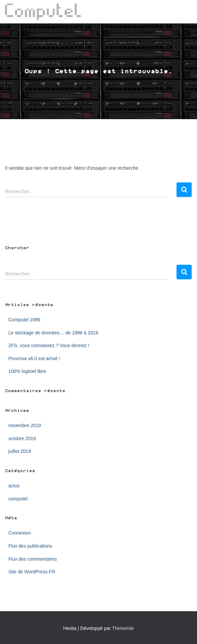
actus (14, 486)
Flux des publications (30, 546)
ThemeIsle (123, 628)
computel (18, 499)
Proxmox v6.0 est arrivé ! (34, 358)
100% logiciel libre (27, 371)
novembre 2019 (25, 425)
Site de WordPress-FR (32, 572)
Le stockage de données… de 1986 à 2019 (53, 333)
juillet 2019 (20, 451)
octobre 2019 (22, 438)
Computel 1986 (24, 320)
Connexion (20, 533)
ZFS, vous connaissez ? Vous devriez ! (49, 345)
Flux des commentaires (33, 559)
